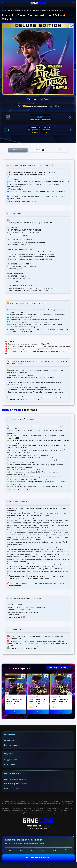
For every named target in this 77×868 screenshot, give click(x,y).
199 (15, 712)
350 (38, 712)
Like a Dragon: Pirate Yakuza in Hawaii (18, 11)
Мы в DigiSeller (10, 805)
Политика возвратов (12, 785)
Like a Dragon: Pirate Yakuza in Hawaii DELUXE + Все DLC (14, 702)
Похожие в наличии (37, 857)
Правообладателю (12, 829)
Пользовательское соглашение (16, 820)
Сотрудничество (11, 800)
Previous (7, 714)
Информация (9, 781)
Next (69, 714)
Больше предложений (59, 668)
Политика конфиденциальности (16, 824)
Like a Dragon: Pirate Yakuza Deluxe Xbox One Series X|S (37, 702)
